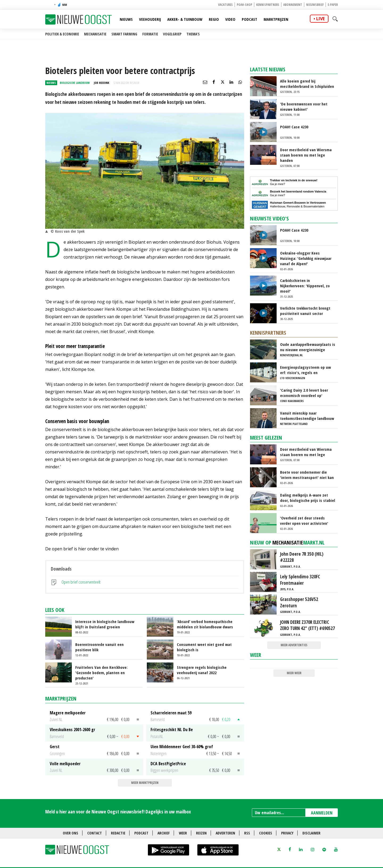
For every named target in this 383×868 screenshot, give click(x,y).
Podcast (249, 19)
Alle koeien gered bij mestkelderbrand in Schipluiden (307, 84)
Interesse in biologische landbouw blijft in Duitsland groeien (105, 624)
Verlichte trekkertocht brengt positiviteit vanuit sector (305, 311)
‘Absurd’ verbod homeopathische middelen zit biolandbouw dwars (205, 624)
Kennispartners (268, 5)
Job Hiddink (102, 83)
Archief (164, 833)
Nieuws (126, 19)
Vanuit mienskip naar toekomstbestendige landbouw (307, 416)
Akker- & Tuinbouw (185, 19)
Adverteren (225, 833)
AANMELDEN (322, 813)
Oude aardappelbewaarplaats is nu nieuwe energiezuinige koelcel (308, 347)
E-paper (333, 5)
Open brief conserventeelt (81, 582)
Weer (256, 655)
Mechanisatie (95, 34)
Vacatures (225, 5)
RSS (247, 833)
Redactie (118, 833)
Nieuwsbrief (315, 5)
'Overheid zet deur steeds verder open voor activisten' (304, 521)
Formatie (150, 34)
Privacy (287, 833)
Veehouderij (150, 19)
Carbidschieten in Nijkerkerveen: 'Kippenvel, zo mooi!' (305, 286)
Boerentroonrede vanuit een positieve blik (99, 647)
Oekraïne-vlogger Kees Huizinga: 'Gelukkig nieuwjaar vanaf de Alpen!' (306, 258)
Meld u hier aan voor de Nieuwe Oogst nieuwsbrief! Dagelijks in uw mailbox (118, 812)
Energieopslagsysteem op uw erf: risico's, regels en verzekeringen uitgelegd (305, 370)
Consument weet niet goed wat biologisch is (204, 647)
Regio (214, 19)
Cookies (266, 833)
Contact (95, 833)
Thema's (193, 34)
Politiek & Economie (62, 34)
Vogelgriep (172, 34)
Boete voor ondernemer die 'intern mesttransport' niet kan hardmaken (307, 475)
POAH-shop (244, 5)
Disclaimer (311, 833)
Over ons (70, 833)
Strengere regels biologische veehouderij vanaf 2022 (202, 670)
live (320, 19)
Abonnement (293, 5)
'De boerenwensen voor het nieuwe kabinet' (304, 107)
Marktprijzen (276, 19)
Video (230, 19)
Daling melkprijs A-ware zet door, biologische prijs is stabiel (308, 498)
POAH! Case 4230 (294, 127)
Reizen (201, 833)
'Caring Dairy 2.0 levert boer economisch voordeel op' (304, 393)
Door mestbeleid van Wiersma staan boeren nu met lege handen (306, 155)
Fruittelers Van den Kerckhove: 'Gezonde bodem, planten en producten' (101, 673)
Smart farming (124, 34)
